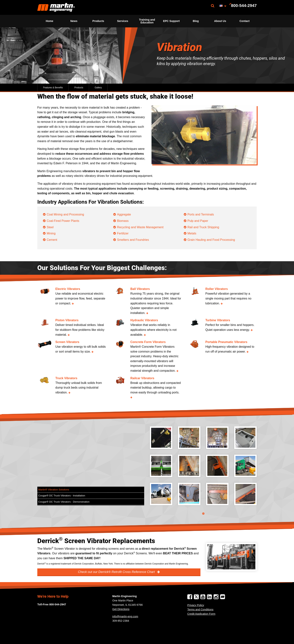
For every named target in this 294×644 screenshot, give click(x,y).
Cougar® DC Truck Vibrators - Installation (62, 496)
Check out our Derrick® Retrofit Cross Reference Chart (117, 572)
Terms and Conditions (200, 609)
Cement (52, 240)
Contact (244, 21)
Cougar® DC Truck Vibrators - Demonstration (64, 502)
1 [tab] (203, 514)
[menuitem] (56, 7)
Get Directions (121, 609)
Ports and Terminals (201, 214)
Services (123, 21)
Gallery (98, 88)
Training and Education (147, 21)
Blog (196, 21)
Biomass (123, 221)
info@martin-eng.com (125, 616)
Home (49, 21)
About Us (220, 21)
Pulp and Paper (198, 221)
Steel (50, 227)
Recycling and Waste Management (140, 227)
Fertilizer (123, 233)
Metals (192, 233)
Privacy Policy (196, 605)
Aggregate (124, 214)
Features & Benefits (53, 88)
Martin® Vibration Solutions (54, 490)
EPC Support (171, 21)
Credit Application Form (201, 614)
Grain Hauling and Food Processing (211, 240)
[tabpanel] (203, 469)
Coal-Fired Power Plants (63, 221)
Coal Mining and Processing (65, 214)
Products (98, 21)
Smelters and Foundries (133, 240)
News (74, 21)
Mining (51, 233)
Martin (56, 7)
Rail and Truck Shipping (203, 227)
